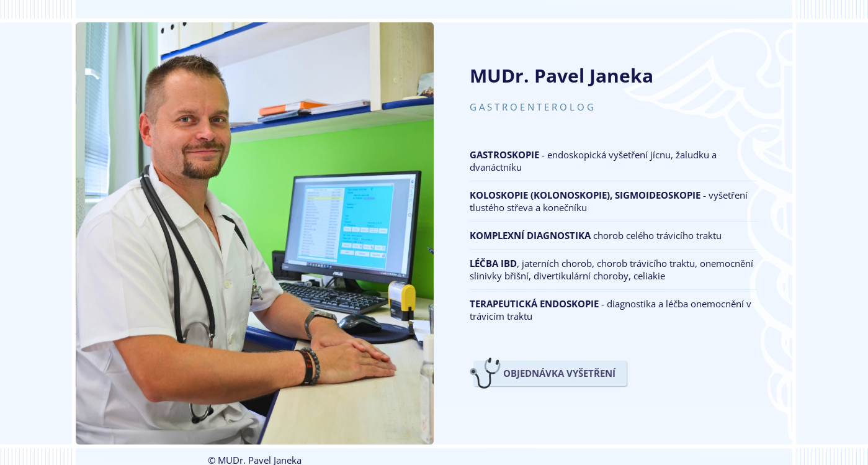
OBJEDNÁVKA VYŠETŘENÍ (559, 373)
